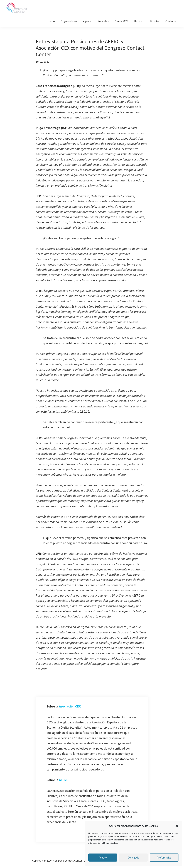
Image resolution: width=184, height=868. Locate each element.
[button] (177, 826)
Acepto (103, 858)
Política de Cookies (109, 843)
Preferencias (164, 858)
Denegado (133, 858)
